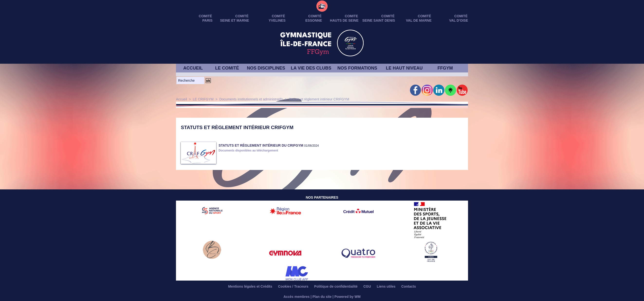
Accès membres (297, 297)
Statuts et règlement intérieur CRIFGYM (319, 99)
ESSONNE (314, 20)
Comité (461, 16)
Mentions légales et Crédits (251, 286)
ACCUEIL (193, 68)
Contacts (409, 286)
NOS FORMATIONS (357, 68)
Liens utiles (387, 286)
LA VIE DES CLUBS (311, 68)
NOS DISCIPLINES (266, 68)
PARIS (207, 20)
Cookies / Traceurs (294, 286)
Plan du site (322, 297)
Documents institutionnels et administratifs (251, 99)
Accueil (181, 99)
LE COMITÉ (227, 68)
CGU (368, 286)
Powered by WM (347, 297)
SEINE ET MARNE (235, 20)
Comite (351, 16)
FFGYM (445, 68)
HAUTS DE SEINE (344, 20)
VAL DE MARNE (419, 20)
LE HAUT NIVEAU (404, 68)
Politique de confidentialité (336, 286)
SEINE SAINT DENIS (379, 20)
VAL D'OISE (459, 20)
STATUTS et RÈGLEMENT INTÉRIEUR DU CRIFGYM (261, 145)
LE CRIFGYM (203, 99)
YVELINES (277, 20)
